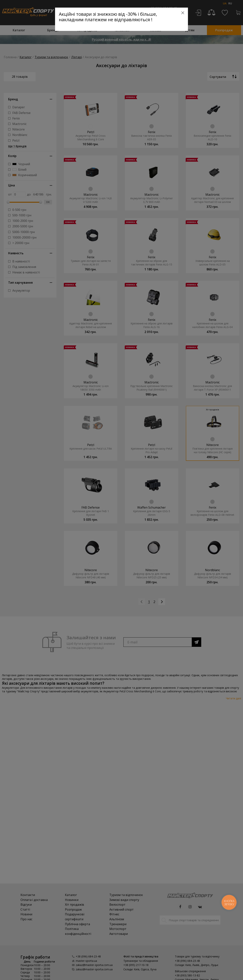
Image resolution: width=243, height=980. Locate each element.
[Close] (183, 13)
